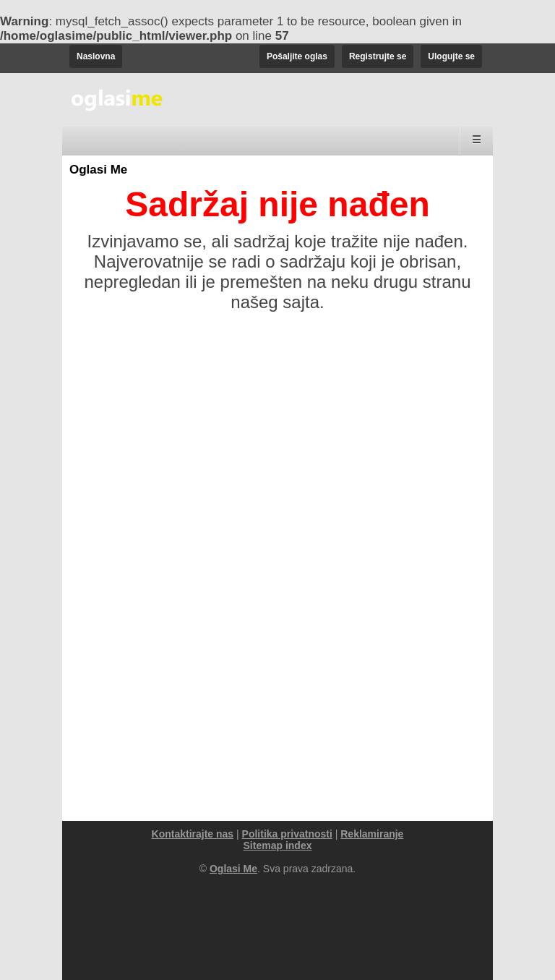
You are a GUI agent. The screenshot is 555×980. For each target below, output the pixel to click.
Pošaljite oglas (297, 56)
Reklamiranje (372, 834)
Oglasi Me (98, 170)
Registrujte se (378, 56)
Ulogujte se (451, 56)
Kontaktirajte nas (193, 834)
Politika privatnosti (287, 834)
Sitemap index (278, 845)
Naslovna (96, 56)
